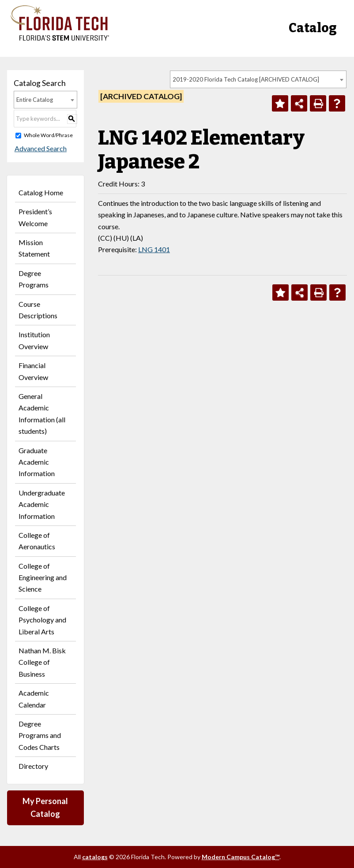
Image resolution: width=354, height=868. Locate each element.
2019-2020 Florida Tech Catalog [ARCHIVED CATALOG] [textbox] (246, 79)
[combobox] (258, 79)
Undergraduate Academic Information (42, 504)
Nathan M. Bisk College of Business (42, 662)
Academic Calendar (34, 698)
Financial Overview (33, 371)
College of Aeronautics (37, 541)
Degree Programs (34, 279)
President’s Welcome (35, 217)
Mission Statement (34, 248)
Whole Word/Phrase (48, 135)
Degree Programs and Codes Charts (40, 735)
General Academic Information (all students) (42, 414)
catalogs (95, 857)
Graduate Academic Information (37, 462)
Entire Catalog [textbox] (35, 100)
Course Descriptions (38, 310)
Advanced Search (40, 148)
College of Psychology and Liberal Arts (42, 620)
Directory (33, 766)
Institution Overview (34, 340)
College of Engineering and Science (43, 577)
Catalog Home (41, 192)
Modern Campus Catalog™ (241, 857)
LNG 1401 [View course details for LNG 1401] (154, 249)
